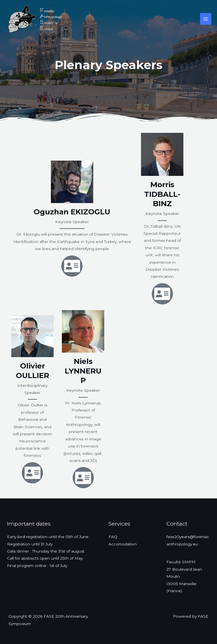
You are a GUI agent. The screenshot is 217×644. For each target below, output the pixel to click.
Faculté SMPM (181, 562)
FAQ (113, 537)
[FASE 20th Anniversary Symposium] (34, 19)
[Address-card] (72, 266)
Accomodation (123, 544)
